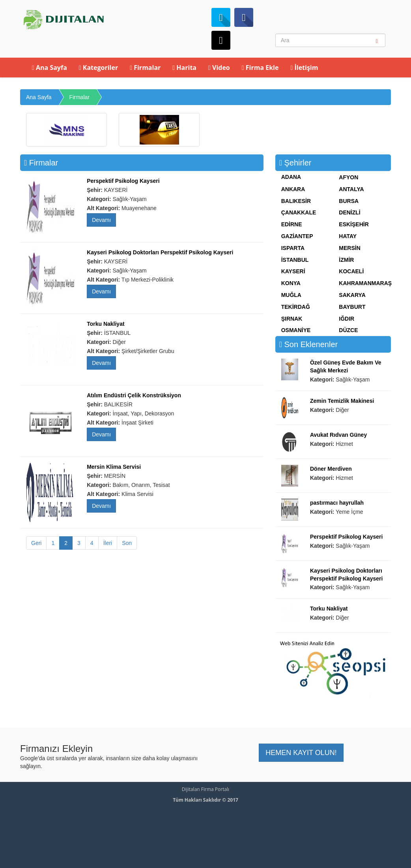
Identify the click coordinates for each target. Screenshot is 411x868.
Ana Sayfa (50, 68)
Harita (184, 68)
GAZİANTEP (297, 236)
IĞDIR (347, 319)
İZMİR (346, 260)
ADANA (291, 177)
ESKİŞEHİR (354, 224)
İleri (108, 543)
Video (219, 68)
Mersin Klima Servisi (114, 467)
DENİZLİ (349, 212)
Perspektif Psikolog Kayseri (123, 181)
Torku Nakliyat (106, 324)
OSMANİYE (296, 330)
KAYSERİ (293, 271)
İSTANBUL (295, 260)
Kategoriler (98, 68)
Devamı (101, 220)
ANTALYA (351, 189)
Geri (36, 543)
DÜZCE (348, 330)
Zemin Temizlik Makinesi (342, 401)
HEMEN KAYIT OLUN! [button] (301, 753)
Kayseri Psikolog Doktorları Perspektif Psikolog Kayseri (160, 252)
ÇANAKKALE (299, 212)
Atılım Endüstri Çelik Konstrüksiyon (134, 395)
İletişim (304, 68)
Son (127, 543)
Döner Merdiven (331, 469)
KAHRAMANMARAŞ (365, 283)
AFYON (348, 177)
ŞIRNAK (292, 319)
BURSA (349, 201)
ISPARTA (293, 248)
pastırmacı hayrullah (337, 503)
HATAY (348, 236)
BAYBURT (352, 307)
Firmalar (145, 68)
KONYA (291, 283)
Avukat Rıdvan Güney (338, 435)
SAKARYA (352, 295)
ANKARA (293, 189)
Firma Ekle (260, 68)
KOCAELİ (351, 271)
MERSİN (349, 248)
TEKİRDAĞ (296, 307)
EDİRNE (292, 224)
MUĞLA (291, 295)
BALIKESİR (296, 201)
